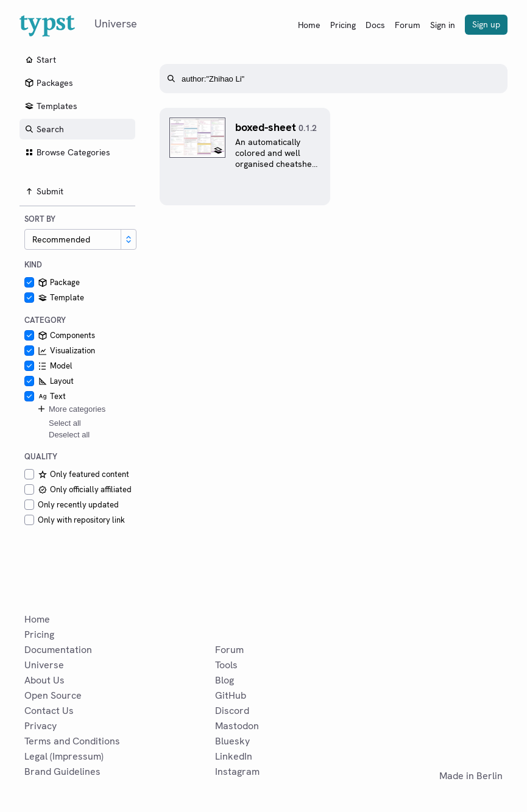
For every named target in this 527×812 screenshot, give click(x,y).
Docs (375, 25)
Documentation (58, 650)
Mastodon (237, 726)
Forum (408, 25)
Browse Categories (67, 152)
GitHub (231, 695)
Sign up (486, 24)
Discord (232, 711)
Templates (51, 106)
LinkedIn (234, 756)
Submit (44, 191)
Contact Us (49, 711)
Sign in (443, 25)
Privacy (41, 726)
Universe (44, 665)
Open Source (53, 695)
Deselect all (69, 435)
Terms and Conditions (72, 741)
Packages (49, 83)
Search (44, 129)
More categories (71, 409)
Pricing (343, 25)
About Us (44, 680)
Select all (65, 423)
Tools (226, 665)
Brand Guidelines (62, 771)
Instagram (237, 771)
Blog (225, 680)
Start (40, 60)
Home (309, 25)
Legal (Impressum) (64, 756)
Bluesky (232, 741)
